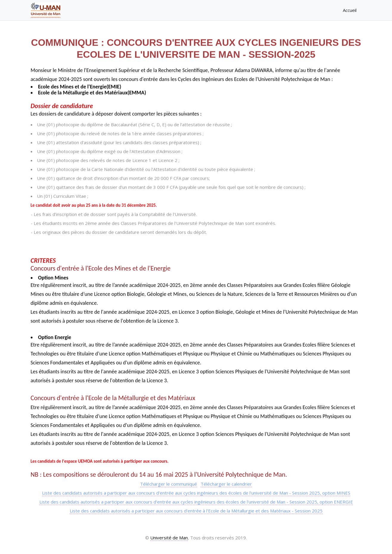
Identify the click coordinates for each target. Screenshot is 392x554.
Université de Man (169, 538)
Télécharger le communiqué (169, 484)
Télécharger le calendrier (226, 484)
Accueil (352, 9)
